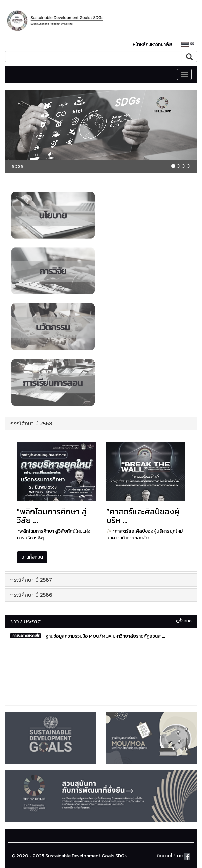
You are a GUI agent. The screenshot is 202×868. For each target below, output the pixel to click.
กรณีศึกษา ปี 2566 (31, 595)
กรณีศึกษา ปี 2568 (31, 423)
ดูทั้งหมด (184, 621)
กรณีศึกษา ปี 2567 (31, 580)
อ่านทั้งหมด (32, 557)
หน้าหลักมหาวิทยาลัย (152, 45)
